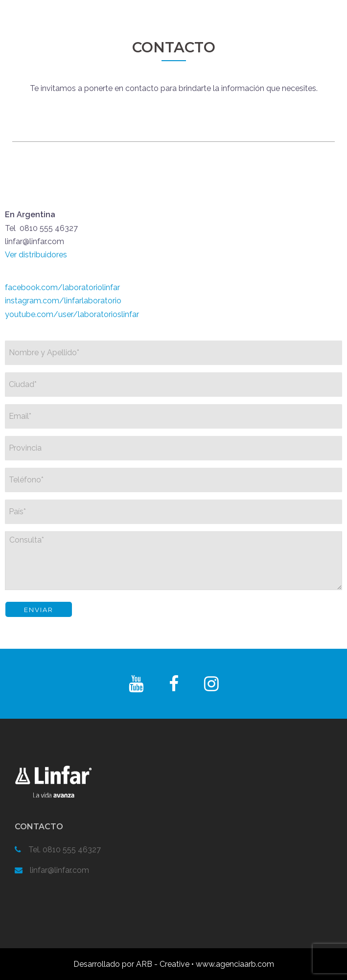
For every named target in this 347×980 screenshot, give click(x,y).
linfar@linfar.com (59, 870)
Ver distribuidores (36, 255)
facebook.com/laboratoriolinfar (62, 287)
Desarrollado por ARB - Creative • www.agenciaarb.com (174, 964)
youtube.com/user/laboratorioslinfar (72, 314)
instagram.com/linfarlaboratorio (63, 301)
